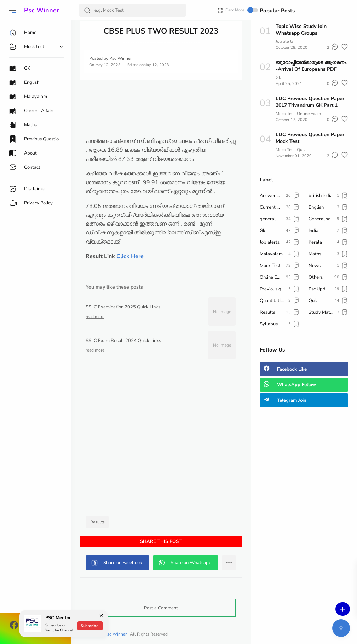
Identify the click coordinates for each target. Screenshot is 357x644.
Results (97, 522)
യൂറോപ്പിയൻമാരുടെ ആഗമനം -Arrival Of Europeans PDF (311, 66)
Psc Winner (42, 10)
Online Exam (309, 114)
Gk (278, 77)
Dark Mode (242, 10)
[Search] (133, 10)
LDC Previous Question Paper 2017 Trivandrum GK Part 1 (310, 102)
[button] (12, 10)
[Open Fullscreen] (220, 10)
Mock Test (285, 114)
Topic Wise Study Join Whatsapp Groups (301, 30)
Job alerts (285, 41)
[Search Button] (87, 10)
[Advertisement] (161, 445)
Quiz (301, 150)
